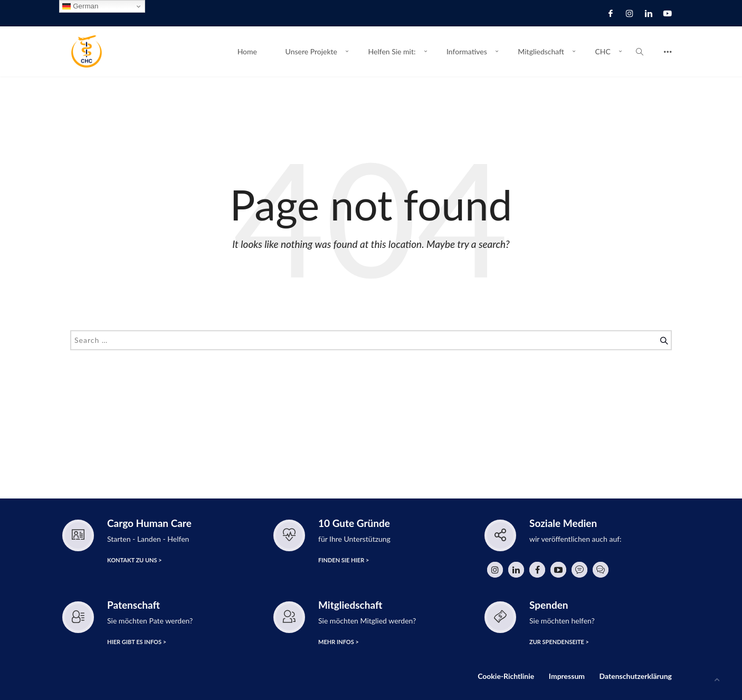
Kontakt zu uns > (134, 560)
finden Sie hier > (343, 560)
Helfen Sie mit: (392, 51)
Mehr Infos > (337, 642)
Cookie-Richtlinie (506, 676)
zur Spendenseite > (558, 642)
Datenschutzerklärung (636, 676)
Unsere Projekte (311, 51)
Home (247, 51)
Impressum (567, 676)
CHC (602, 51)
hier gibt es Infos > (136, 642)
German (80, 6)
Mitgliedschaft (541, 51)
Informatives (467, 51)
